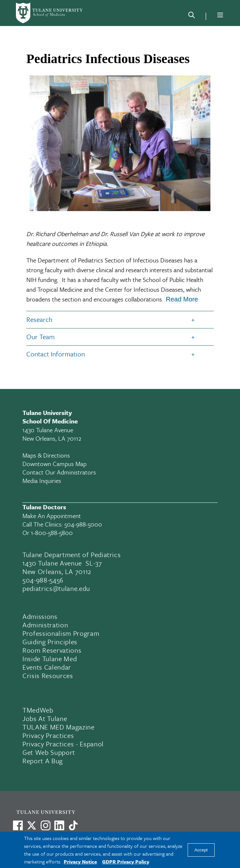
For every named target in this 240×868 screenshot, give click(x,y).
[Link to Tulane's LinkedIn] (59, 825)
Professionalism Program (61, 633)
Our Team (40, 337)
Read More (182, 299)
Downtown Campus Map (54, 464)
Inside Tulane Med (50, 659)
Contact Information (56, 354)
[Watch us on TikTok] (73, 825)
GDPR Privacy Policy (126, 861)
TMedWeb (38, 710)
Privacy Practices (48, 735)
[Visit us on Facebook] (18, 825)
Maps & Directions (46, 455)
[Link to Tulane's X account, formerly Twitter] (32, 825)
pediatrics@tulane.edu (56, 588)
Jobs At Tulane (45, 718)
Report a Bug (43, 761)
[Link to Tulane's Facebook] (46, 825)
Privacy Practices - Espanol (63, 744)
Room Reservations (52, 650)
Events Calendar (47, 667)
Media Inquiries (42, 481)
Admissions (40, 616)
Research (39, 319)
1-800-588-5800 (52, 533)
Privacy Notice (80, 861)
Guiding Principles (50, 642)
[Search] (192, 16)
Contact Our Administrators (59, 472)
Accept (201, 850)
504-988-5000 (83, 524)
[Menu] (220, 15)
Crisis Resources (48, 675)
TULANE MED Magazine (59, 727)
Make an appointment (52, 516)
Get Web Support (49, 752)
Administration (45, 625)
